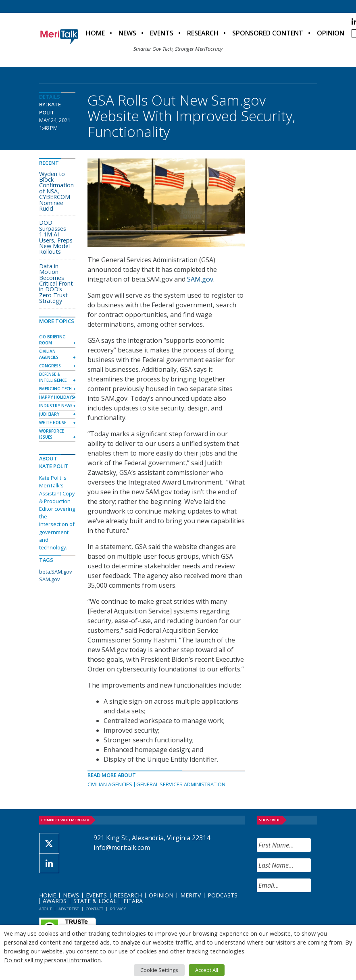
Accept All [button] (207, 970)
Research (203, 33)
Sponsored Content (268, 33)
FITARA (133, 901)
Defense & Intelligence (53, 377)
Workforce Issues (51, 434)
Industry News (56, 406)
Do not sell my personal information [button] (52, 960)
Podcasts (223, 895)
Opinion (331, 33)
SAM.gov (200, 279)
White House (53, 423)
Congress (50, 366)
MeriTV (190, 895)
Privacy (118, 909)
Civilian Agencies (110, 784)
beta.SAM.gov (55, 572)
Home (95, 33)
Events (162, 33)
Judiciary (49, 414)
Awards (55, 901)
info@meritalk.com (122, 847)
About (45, 909)
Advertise (69, 909)
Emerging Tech (55, 389)
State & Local (95, 901)
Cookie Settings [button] (159, 970)
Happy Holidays (57, 397)
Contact (95, 909)
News (127, 33)
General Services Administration (181, 784)
